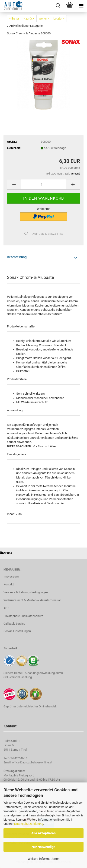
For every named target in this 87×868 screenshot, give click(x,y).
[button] (14, 184)
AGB (6, 608)
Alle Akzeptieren (43, 833)
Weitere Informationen (44, 859)
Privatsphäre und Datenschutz (23, 616)
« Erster (14, 18)
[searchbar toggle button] (58, 6)
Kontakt (9, 584)
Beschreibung (17, 257)
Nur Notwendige (43, 847)
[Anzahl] (43, 184)
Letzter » (59, 18)
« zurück (29, 18)
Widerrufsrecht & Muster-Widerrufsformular (32, 600)
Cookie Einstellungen (17, 631)
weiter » (44, 18)
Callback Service (14, 624)
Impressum (11, 576)
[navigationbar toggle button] (81, 6)
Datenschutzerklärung (29, 824)
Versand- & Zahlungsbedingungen (26, 592)
